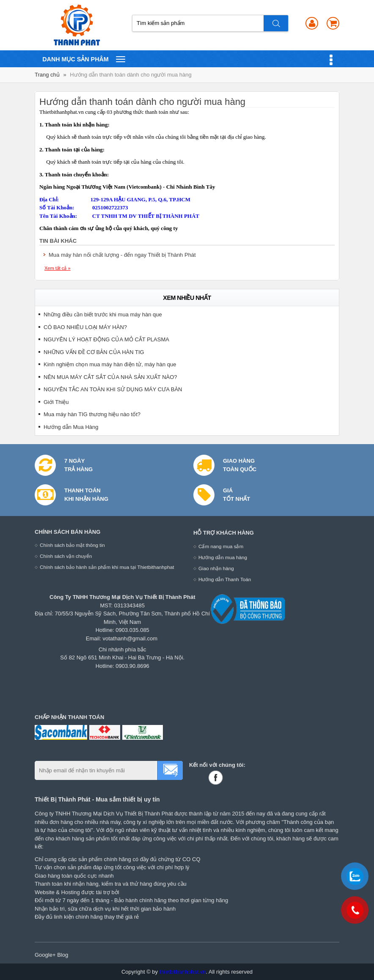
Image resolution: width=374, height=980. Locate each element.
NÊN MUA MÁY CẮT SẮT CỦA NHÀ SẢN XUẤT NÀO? (110, 377)
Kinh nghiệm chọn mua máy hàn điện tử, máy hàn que (110, 364)
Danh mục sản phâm (84, 59)
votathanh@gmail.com (130, 638)
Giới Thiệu (56, 402)
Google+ (45, 955)
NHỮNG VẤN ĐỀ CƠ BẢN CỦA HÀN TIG (94, 352)
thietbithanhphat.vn (183, 972)
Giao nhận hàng (216, 568)
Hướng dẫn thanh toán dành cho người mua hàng (131, 75)
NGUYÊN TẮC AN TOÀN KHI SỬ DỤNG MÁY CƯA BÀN (113, 389)
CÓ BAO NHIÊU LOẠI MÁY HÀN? (85, 327)
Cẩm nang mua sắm (221, 546)
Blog (63, 955)
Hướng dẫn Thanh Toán (225, 579)
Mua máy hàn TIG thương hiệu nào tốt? (92, 414)
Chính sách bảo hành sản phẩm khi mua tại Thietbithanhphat (107, 567)
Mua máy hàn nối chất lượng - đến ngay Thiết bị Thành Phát (122, 255)
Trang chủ (47, 75)
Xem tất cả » (58, 268)
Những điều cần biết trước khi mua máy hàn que (103, 314)
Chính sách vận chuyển (66, 556)
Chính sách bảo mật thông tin (72, 545)
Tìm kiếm (276, 23)
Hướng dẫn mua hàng (223, 557)
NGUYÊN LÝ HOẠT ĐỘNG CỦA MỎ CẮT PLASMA (106, 339)
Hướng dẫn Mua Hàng (71, 427)
